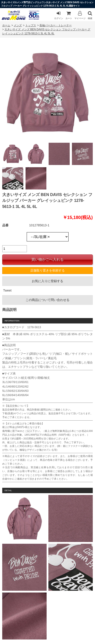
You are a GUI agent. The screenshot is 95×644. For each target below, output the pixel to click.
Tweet (7, 290)
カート (69, 15)
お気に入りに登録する (47, 281)
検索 (90, 15)
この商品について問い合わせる (47, 300)
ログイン (59, 15)
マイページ (80, 15)
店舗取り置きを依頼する (47, 270)
